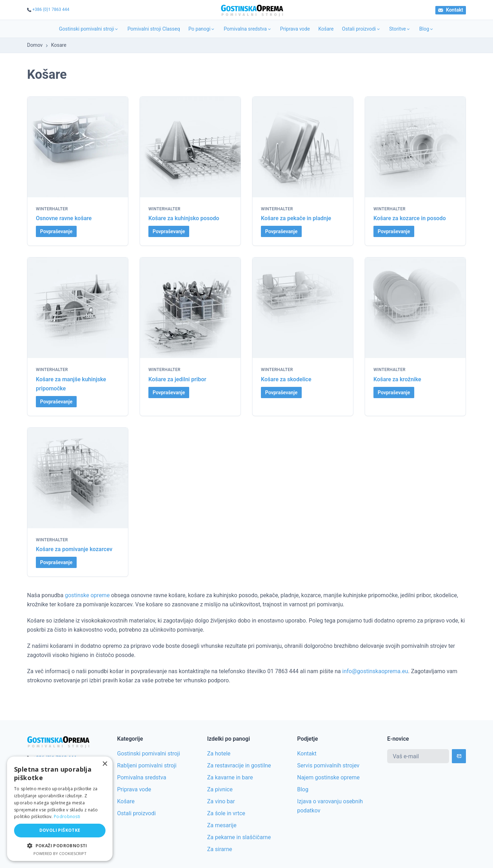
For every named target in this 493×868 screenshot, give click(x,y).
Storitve (400, 29)
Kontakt (451, 10)
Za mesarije (222, 825)
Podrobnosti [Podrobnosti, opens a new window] (67, 816)
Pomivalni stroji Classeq (153, 29)
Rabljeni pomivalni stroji (147, 765)
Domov (35, 45)
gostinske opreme (87, 595)
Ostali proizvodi (361, 29)
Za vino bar (221, 801)
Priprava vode (295, 29)
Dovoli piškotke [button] (60, 830)
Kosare (59, 45)
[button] (60, 846)
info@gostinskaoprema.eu (375, 671)
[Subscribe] (459, 756)
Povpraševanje (56, 231)
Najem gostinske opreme (328, 777)
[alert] (60, 809)
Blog (427, 29)
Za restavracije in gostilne (239, 765)
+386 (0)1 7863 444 (51, 9)
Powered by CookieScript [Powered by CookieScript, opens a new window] (60, 853)
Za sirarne (220, 849)
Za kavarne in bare (230, 777)
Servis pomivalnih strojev (328, 765)
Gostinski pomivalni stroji (89, 29)
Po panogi (202, 29)
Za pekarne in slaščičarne (239, 837)
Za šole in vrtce (226, 813)
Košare (326, 29)
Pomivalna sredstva (248, 29)
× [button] (105, 764)
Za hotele (219, 754)
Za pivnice (220, 789)
